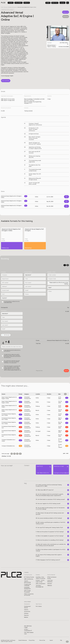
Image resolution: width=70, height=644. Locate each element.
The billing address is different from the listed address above (12, 302)
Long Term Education (50, 581)
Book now (66, 197)
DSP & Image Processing (27, 591)
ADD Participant (6, 335)
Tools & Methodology (27, 581)
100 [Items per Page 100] (20, 454)
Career (48, 3)
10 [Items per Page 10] (12, 454)
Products (27, 3)
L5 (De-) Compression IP (28, 630)
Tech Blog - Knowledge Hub (40, 586)
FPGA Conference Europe (52, 578)
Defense (26, 614)
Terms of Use (42, 641)
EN (68, 265)
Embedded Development (13, 7)
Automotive (27, 612)
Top (67, 642)
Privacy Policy (32, 641)
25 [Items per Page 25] (14, 454)
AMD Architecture (29, 579)
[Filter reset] (65, 394)
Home (2, 7)
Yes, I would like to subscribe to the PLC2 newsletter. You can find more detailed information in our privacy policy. (12, 362)
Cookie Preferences (23, 641)
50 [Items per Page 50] (17, 454)
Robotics (26, 615)
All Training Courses (29, 577)
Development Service (27, 607)
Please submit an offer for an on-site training (59, 283)
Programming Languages (28, 585)
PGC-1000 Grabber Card (29, 633)
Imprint (51, 641)
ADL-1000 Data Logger (28, 627)
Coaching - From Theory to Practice (40, 578)
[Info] (66, 398)
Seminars (50, 584)
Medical (26, 617)
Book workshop (6, 81)
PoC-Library (39, 606)
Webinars (50, 585)
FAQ (61, 641)
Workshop (66, 17)
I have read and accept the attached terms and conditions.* (12, 351)
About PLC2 (55, 3)
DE (65, 265)
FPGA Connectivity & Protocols (29, 595)
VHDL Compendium (41, 584)
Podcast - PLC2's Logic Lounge (40, 581)
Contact (62, 3)
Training (11, 3)
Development (19, 3)
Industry (26, 610)
